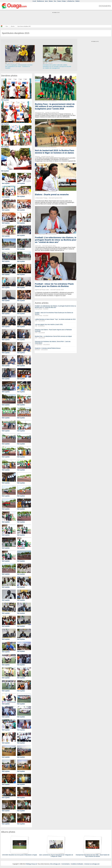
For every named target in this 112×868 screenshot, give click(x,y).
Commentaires (66, 864)
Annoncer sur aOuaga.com (92, 864)
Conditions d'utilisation (77, 864)
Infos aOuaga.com (55, 864)
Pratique (64, 1)
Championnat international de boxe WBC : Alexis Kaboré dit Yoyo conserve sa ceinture (93, 856)
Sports (46, 1)
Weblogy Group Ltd (31, 864)
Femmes (59, 1)
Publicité (77, 1)
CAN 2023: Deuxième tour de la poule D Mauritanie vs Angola (19, 855)
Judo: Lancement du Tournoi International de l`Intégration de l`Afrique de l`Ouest (56, 856)
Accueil (34, 1)
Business (51, 1)
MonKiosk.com (40, 1)
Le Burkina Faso (71, 1)
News (55, 1)
